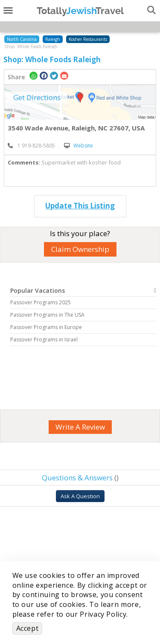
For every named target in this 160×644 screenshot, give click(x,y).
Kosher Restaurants (88, 39)
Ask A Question (80, 496)
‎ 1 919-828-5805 (31, 146)
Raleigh (53, 39)
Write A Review (80, 427)
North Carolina (22, 39)
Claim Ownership (80, 249)
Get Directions (37, 97)
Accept (28, 628)
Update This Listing (80, 206)
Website (79, 146)
